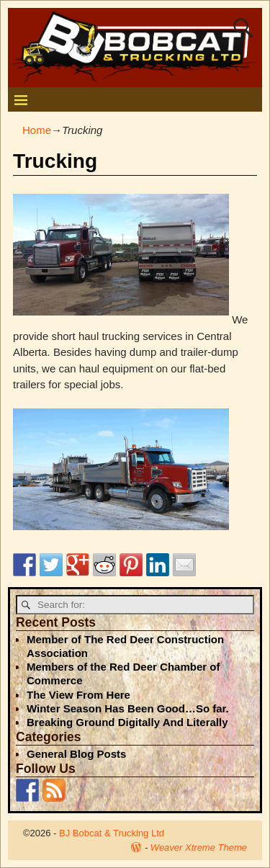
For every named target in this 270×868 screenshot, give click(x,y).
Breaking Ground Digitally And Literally (127, 722)
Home (37, 130)
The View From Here (78, 695)
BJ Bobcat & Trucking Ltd (112, 833)
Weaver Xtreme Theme (199, 847)
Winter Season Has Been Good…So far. (128, 708)
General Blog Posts (76, 754)
